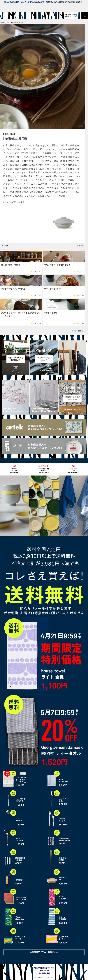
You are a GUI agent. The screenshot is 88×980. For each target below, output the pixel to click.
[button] (85, 15)
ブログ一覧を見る (78, 331)
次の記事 (5, 246)
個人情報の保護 (44, 973)
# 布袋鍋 (21, 202)
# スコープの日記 (10, 202)
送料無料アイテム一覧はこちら (44, 952)
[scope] (7, 15)
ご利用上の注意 (44, 971)
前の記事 (80, 246)
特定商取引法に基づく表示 (44, 968)
